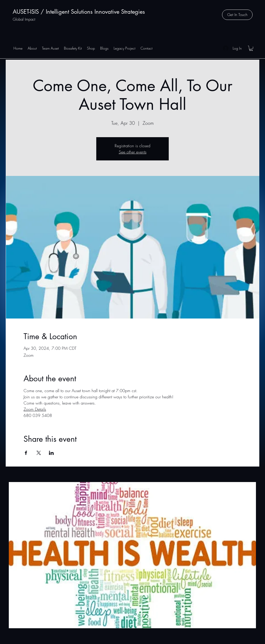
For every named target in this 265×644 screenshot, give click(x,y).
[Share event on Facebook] (26, 453)
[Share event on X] (39, 453)
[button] (237, 15)
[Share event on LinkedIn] (51, 453)
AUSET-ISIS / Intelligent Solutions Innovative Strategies (79, 12)
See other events (133, 152)
